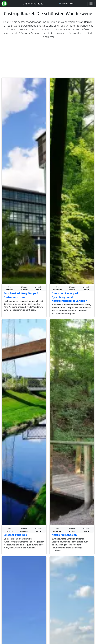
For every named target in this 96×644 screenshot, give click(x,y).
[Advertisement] (48, 58)
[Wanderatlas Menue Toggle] (91, 4)
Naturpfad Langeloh (64, 535)
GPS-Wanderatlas (33, 4)
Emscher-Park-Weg (15, 535)
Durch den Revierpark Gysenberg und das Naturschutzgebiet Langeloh (69, 297)
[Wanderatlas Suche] (66, 4)
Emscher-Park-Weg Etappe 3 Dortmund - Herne (21, 295)
